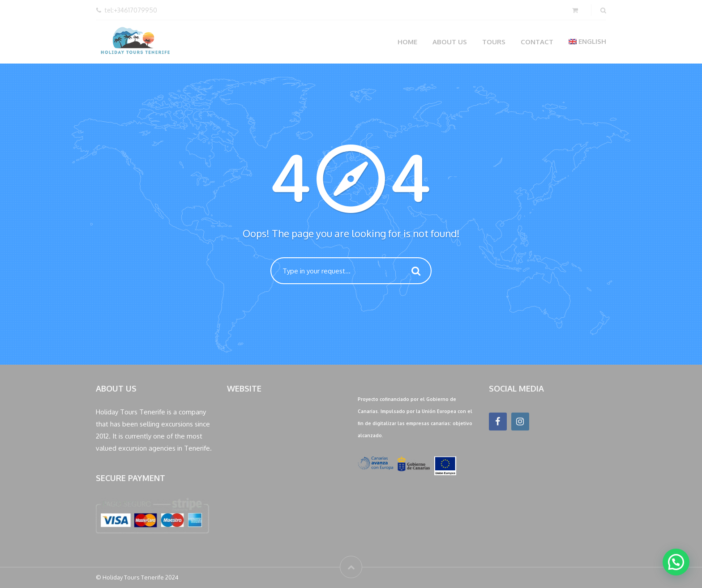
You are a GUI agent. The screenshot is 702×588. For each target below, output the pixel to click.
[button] (676, 562)
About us (450, 42)
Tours (494, 42)
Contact (537, 42)
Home (407, 42)
